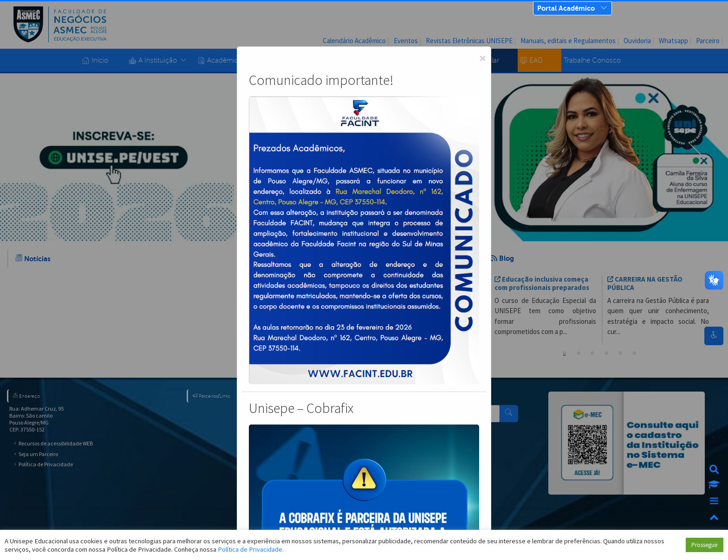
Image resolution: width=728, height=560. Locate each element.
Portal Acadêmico (566, 8)
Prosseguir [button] (705, 545)
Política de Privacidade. (251, 549)
